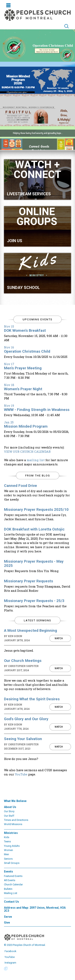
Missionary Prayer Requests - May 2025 (34, 563)
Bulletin (8, 889)
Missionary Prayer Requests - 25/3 (34, 601)
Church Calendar (13, 884)
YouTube (21, 774)
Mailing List (11, 893)
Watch (59, 638)
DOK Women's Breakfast (25, 330)
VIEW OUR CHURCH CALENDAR (27, 452)
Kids (7, 837)
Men (6, 854)
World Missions (13, 824)
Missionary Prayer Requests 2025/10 (36, 509)
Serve (8, 917)
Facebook (10, 951)
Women (8, 850)
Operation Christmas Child (27, 351)
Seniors (8, 859)
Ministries (11, 833)
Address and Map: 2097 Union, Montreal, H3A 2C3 (35, 909)
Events (8, 871)
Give (7, 923)
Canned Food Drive (20, 486)
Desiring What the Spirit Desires (32, 699)
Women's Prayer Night (23, 389)
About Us (10, 807)
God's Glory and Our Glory (26, 719)
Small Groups (12, 863)
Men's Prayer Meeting (23, 368)
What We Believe (15, 801)
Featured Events (13, 876)
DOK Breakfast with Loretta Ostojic (34, 529)
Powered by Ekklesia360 (6, 969)
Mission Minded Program (26, 426)
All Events (10, 880)
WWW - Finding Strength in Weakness (37, 410)
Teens (7, 841)
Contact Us (11, 902)
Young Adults (12, 846)
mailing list (36, 460)
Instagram (10, 963)
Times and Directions (16, 820)
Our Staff (9, 816)
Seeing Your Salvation (23, 739)
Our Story (9, 811)
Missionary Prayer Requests (28, 581)
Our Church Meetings (23, 661)
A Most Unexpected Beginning (30, 630)
